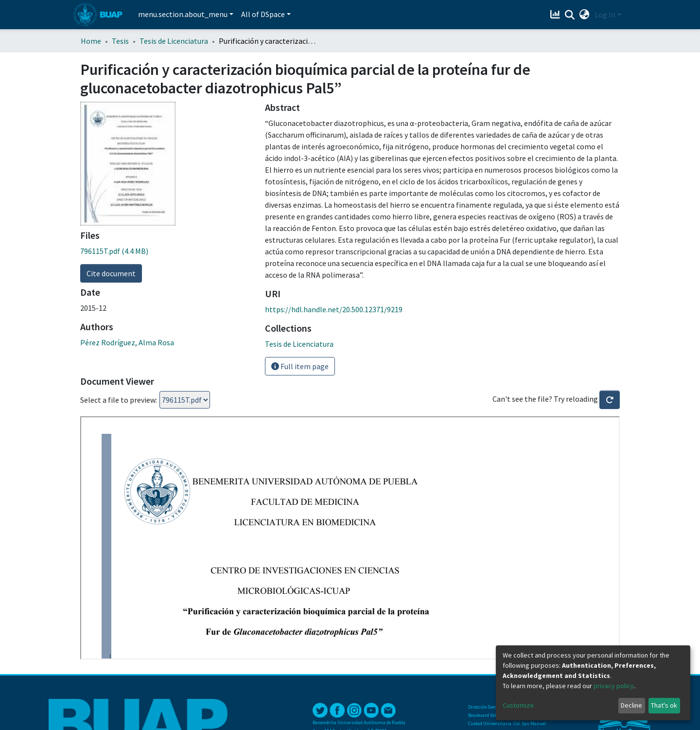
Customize (518, 705)
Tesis (120, 41)
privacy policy (614, 686)
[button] (585, 15)
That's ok (664, 705)
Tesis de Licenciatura (174, 41)
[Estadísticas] (556, 15)
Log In (605, 15)
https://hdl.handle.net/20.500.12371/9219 (334, 309)
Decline (631, 705)
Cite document (111, 273)
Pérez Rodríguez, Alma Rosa (127, 342)
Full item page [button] (300, 366)
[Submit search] (570, 15)
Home (91, 41)
